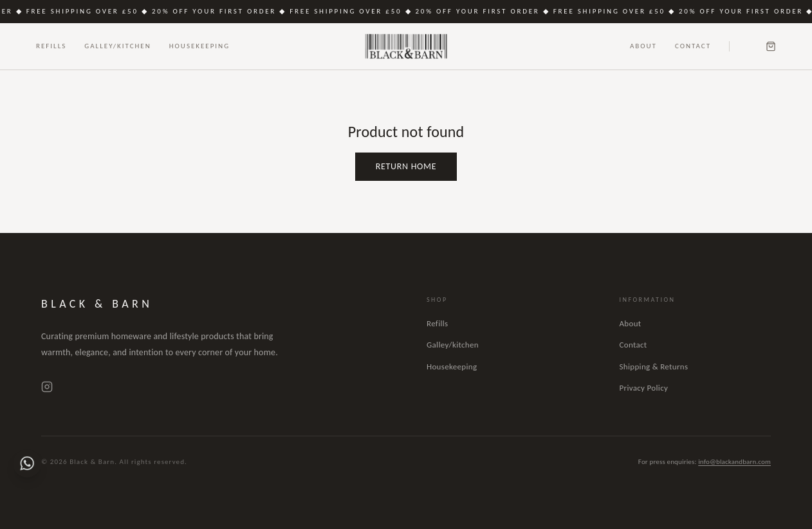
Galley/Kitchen (117, 46)
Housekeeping (199, 46)
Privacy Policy (644, 388)
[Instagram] (47, 387)
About (643, 46)
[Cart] (771, 46)
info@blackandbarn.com (734, 462)
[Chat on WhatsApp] (27, 463)
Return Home (406, 166)
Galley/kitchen (453, 345)
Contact (693, 46)
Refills (51, 46)
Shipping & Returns (654, 367)
